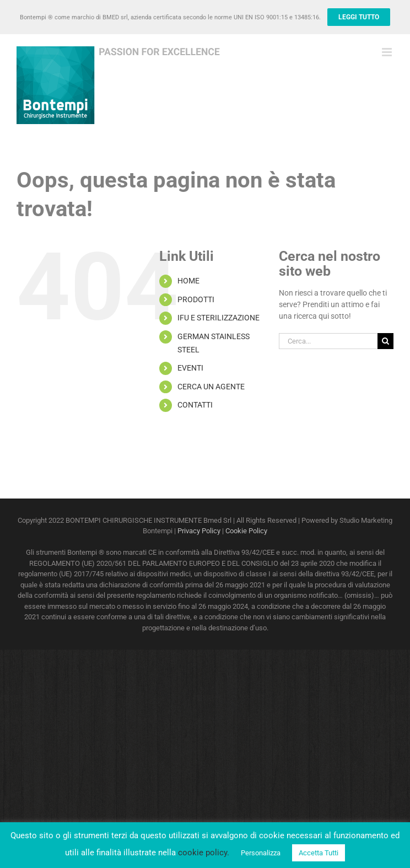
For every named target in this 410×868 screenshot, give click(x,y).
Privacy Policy (199, 531)
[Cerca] (385, 341)
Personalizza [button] (261, 853)
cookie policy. (204, 853)
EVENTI (190, 368)
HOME (188, 281)
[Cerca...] (328, 341)
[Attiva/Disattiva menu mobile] (388, 52)
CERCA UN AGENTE (211, 387)
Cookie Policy (246, 531)
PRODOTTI (196, 299)
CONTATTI (195, 405)
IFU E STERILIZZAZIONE (219, 318)
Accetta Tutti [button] (319, 853)
